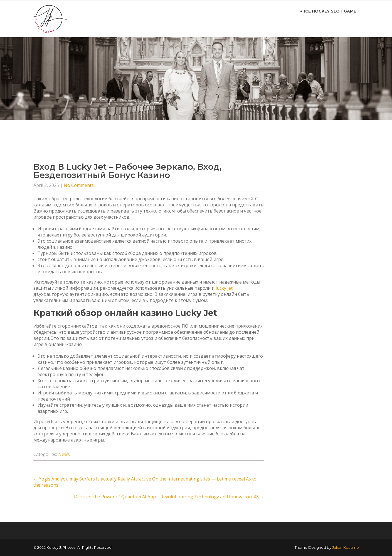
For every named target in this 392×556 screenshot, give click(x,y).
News (64, 454)
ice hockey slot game (330, 11)
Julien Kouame (346, 547)
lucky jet (224, 288)
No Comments (79, 185)
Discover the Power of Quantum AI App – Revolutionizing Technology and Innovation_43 (169, 497)
